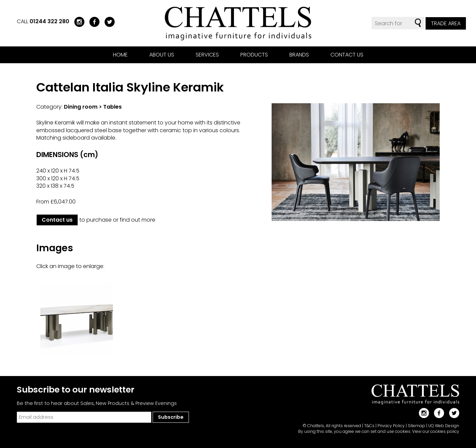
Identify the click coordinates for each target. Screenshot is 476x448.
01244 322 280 (49, 21)
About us (162, 55)
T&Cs (369, 426)
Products (254, 55)
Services (207, 55)
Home (120, 55)
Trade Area (446, 23)
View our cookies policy (436, 431)
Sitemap (416, 426)
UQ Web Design (444, 426)
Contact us (347, 55)
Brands (299, 55)
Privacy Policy (391, 426)
